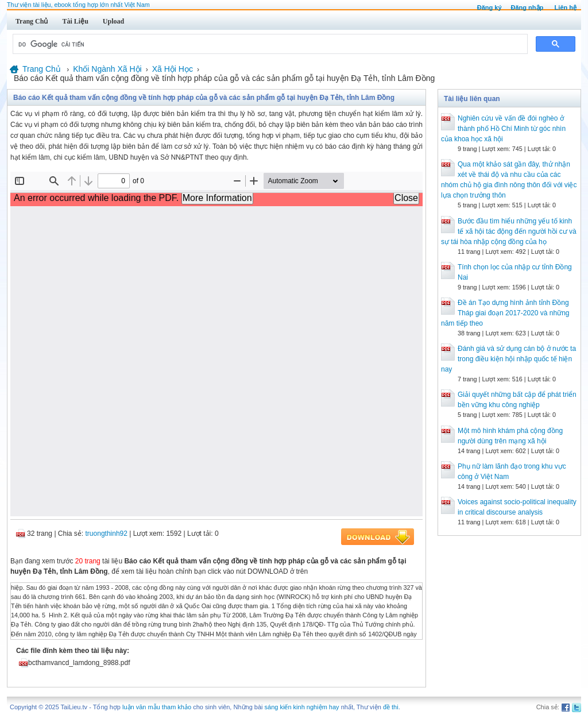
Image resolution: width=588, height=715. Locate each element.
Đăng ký (490, 7)
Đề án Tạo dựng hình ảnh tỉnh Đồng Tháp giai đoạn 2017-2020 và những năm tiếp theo (505, 313)
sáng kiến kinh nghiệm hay (302, 707)
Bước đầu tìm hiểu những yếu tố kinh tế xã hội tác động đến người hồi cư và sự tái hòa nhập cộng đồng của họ (509, 231)
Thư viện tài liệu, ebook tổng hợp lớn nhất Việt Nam (78, 5)
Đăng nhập (527, 7)
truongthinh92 (107, 534)
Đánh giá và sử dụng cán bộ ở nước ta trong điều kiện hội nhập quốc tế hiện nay (508, 359)
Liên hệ (566, 7)
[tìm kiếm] (269, 44)
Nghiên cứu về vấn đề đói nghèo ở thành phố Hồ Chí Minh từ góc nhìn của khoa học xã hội (503, 129)
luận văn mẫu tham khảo (157, 707)
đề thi (391, 707)
